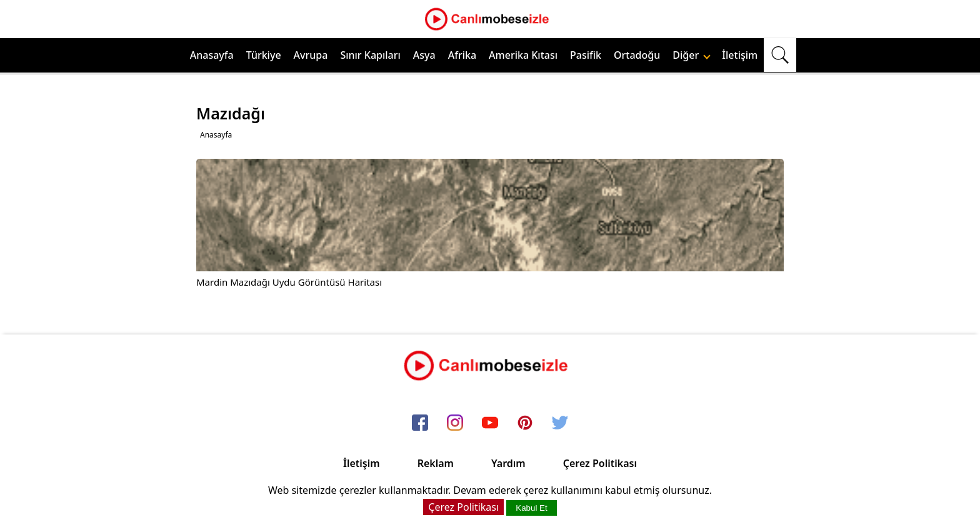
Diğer (692, 55)
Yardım (508, 463)
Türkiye (264, 55)
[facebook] (420, 423)
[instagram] (455, 423)
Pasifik (586, 55)
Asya (424, 55)
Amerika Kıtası (523, 55)
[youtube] (490, 423)
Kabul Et (531, 508)
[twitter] (560, 423)
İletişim (740, 55)
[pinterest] (525, 423)
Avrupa (311, 55)
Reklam (436, 463)
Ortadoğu (637, 55)
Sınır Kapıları (370, 55)
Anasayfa (212, 55)
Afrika (462, 55)
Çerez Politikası (600, 463)
